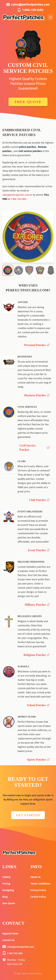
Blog (5, 897)
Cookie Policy (38, 897)
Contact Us (9, 940)
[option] (28, 237)
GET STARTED (28, 815)
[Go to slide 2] (26, 273)
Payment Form (10, 934)
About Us (36, 877)
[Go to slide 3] (28, 273)
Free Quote (28, 102)
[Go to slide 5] (32, 273)
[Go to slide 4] (30, 273)
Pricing (6, 884)
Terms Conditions (40, 884)
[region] (28, 237)
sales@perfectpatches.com (30, 4)
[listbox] (28, 237)
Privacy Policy (38, 890)
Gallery (6, 877)
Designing (8, 890)
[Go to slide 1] (24, 273)
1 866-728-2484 (33, 10)
